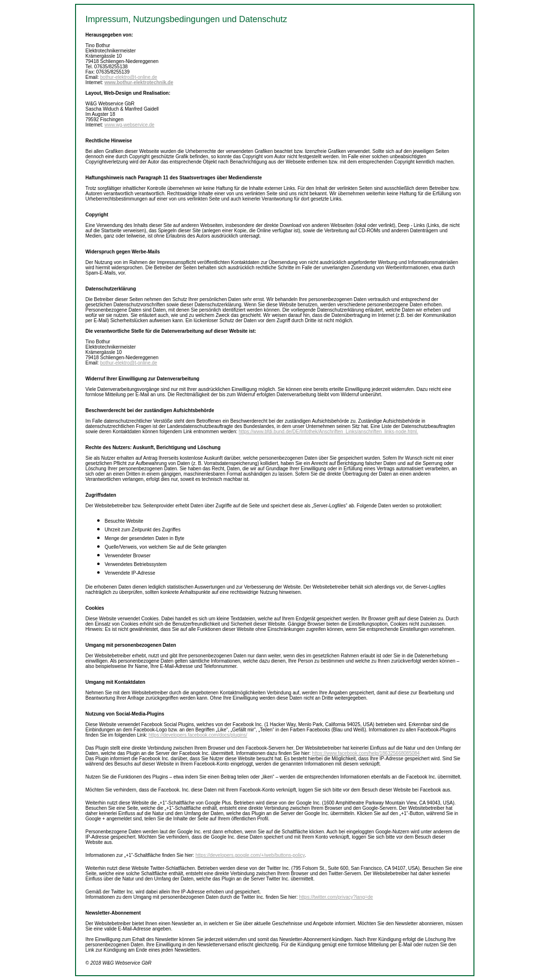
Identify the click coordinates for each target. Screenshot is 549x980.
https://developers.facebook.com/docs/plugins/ (198, 735)
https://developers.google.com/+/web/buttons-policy (250, 855)
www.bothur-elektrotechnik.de (139, 82)
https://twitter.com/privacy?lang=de (336, 897)
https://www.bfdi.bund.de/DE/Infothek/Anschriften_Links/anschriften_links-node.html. (328, 432)
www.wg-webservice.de (129, 125)
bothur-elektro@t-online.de (129, 77)
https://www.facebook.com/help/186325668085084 (366, 753)
